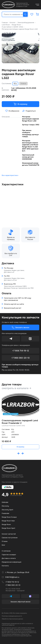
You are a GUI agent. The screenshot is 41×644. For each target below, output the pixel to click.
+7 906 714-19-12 (21, 351)
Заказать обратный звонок (20, 602)
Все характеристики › (10, 175)
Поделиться (29, 111)
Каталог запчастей (9, 534)
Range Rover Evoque (9, 517)
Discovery (5, 506)
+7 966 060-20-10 (20, 358)
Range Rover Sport (8, 528)
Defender (5, 502)
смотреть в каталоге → (17, 388)
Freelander (6, 513)
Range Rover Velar (8, 521)
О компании (6, 551)
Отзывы (5, 541)
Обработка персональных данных (12, 619)
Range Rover (6, 524)
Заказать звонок (20, 327)
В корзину (20, 447)
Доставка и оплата (9, 558)
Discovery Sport (7, 510)
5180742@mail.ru (12, 577)
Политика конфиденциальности (12, 616)
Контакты (5, 566)
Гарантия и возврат (9, 555)
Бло (3, 545)
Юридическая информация (11, 562)
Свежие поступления (10, 538)
